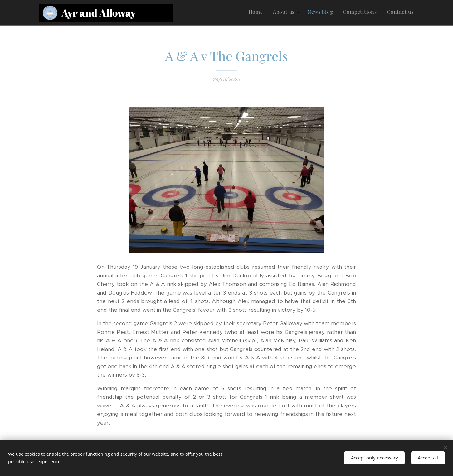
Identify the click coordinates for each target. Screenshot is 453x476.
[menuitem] (372, 13)
